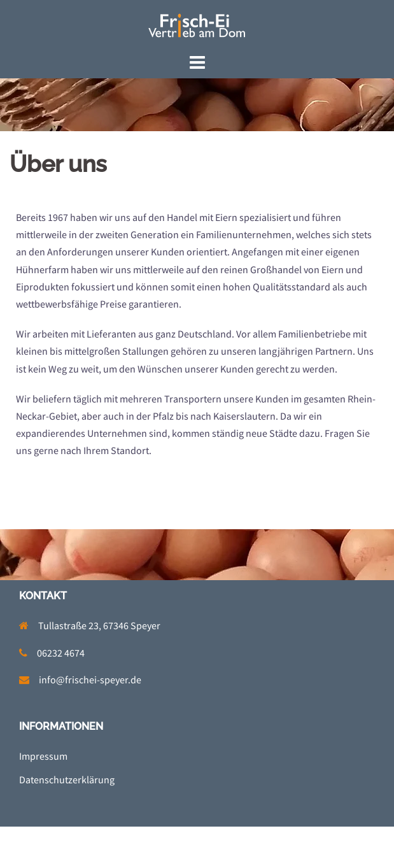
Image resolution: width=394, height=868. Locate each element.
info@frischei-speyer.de (90, 679)
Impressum (43, 756)
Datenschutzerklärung (67, 779)
